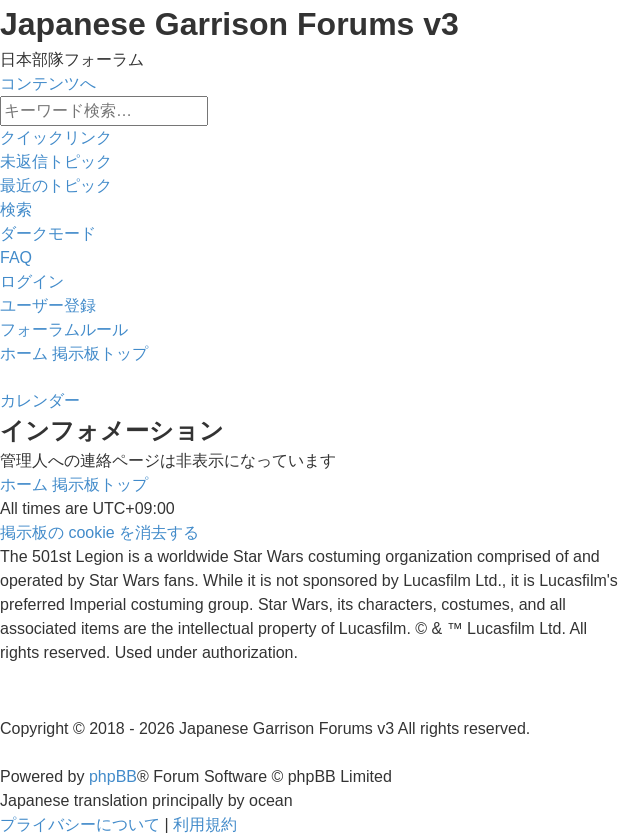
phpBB (113, 776)
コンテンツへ (48, 83)
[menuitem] (56, 161)
